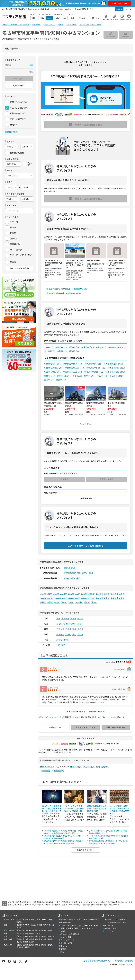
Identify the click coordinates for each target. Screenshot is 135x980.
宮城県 (38, 919)
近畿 (6, 936)
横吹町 (66, 640)
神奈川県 (26, 925)
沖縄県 (27, 947)
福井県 (50, 930)
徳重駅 (101, 347)
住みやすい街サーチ (67, 940)
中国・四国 (8, 939)
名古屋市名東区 (94, 372)
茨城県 (46, 925)
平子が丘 (60, 629)
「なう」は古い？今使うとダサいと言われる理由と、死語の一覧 (74, 809)
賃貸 (61, 919)
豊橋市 (50, 376)
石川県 (44, 930)
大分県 (44, 945)
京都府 (31, 936)
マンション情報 (65, 937)
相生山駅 (88, 347)
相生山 (67, 578)
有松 (79, 573)
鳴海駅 (75, 351)
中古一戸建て (89, 767)
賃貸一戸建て (94, 919)
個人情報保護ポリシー (103, 961)
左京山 (85, 573)
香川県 (19, 942)
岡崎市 (63, 376)
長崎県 (31, 945)
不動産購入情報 (65, 922)
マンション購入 (65, 925)
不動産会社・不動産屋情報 (52, 771)
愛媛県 (25, 942)
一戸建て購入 (64, 928)
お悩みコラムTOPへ (86, 850)
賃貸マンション (69, 919)
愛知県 (19, 933)
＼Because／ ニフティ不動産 (114, 919)
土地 (98, 767)
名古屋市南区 (53, 372)
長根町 (59, 624)
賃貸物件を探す (12, 132)
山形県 (50, 919)
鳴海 (91, 573)
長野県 (31, 930)
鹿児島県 (20, 947)
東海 (6, 933)
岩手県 (31, 919)
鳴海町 (73, 624)
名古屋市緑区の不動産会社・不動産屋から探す (67, 289)
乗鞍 (79, 624)
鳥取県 (31, 939)
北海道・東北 (9, 919)
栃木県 (52, 925)
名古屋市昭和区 (113, 364)
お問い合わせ (108, 925)
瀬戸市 (90, 376)
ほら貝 (80, 629)
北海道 (19, 919)
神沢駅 (75, 347)
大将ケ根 (65, 618)
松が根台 (60, 634)
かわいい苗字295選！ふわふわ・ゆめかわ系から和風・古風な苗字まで (119, 810)
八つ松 (59, 640)
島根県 (38, 939)
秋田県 (44, 919)
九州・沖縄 (8, 945)
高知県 (31, 942)
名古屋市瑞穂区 (54, 368)
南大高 (67, 568)
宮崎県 (50, 945)
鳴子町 (66, 624)
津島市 (62, 380)
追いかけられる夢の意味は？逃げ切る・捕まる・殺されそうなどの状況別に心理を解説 (52, 810)
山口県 (44, 939)
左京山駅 (61, 347)
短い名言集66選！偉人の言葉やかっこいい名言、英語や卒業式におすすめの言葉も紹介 (108, 842)
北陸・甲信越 (9, 930)
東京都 (19, 925)
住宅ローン (63, 946)
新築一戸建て (76, 767)
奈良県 (44, 936)
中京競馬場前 (70, 573)
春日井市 (116, 376)
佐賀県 (25, 945)
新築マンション (47, 767)
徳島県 (50, 939)
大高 (73, 568)
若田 (63, 645)
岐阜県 (25, 933)
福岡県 (19, 945)
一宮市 (76, 376)
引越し (62, 952)
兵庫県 (25, 936)
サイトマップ (108, 931)
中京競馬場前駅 (117, 347)
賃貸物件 (105, 767)
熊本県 (38, 945)
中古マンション (91, 925)
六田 (58, 645)
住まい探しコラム (66, 943)
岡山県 (25, 939)
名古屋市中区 (93, 364)
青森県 (25, 919)
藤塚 (74, 629)
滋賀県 (38, 936)
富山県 (38, 930)
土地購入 (62, 931)
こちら (109, 717)
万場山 (68, 634)
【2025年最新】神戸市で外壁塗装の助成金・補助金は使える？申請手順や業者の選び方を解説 (63, 842)
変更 (31, 65)
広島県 (19, 939)
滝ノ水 (73, 618)
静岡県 (31, 933)
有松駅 (62, 351)
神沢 (73, 578)
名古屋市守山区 (73, 372)
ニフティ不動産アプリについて (115, 922)
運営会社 (87, 961)
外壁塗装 (62, 949)
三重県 (38, 933)
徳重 (78, 578)
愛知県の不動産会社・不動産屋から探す (64, 293)
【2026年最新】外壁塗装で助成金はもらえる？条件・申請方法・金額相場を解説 (63, 837)
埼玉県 (33, 925)
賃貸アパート (82, 919)
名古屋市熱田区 (75, 368)
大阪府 (19, 936)
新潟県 (19, 930)
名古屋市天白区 (115, 372)
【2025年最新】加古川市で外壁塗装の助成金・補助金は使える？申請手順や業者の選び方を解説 (63, 832)
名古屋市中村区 (73, 364)
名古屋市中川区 (96, 368)
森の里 (80, 634)
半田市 (102, 376)
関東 (6, 925)
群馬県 (19, 927)
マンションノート (55, 717)
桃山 (74, 634)
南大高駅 (50, 351)
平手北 (68, 629)
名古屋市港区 (116, 368)
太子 (58, 618)
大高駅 (49, 347)
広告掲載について (110, 928)
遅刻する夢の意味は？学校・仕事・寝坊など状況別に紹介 (97, 809)
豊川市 (49, 380)
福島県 (19, 922)
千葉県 (39, 925)
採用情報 (129, 961)
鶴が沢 (80, 618)
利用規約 (119, 961)
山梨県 (25, 930)
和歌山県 (51, 936)
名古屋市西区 (53, 364)
